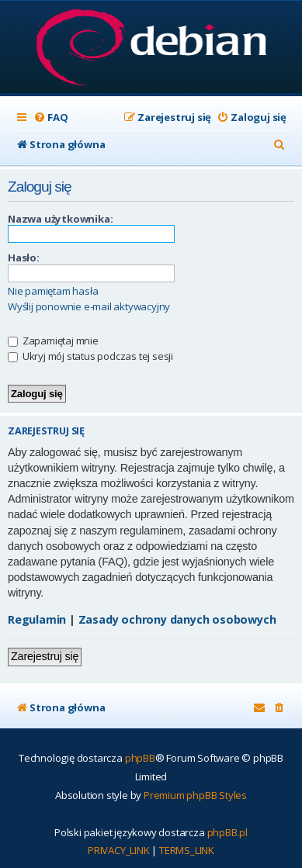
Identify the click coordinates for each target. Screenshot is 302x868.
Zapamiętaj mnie (53, 341)
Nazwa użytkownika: (60, 219)
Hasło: (24, 258)
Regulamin (37, 619)
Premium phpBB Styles (195, 795)
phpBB (140, 758)
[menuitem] (50, 118)
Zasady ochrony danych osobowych (177, 619)
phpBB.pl (227, 832)
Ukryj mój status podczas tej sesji (90, 356)
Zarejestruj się (45, 656)
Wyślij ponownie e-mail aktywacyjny (89, 307)
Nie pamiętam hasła (53, 291)
